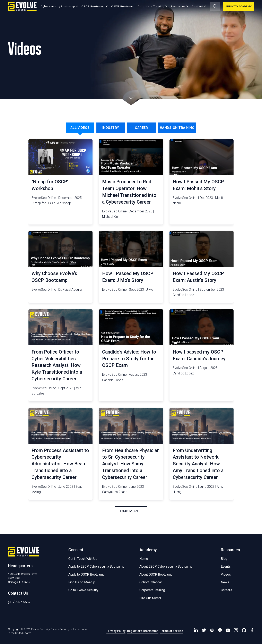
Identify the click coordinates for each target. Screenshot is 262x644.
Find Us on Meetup (82, 582)
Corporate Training (152, 590)
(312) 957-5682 (19, 602)
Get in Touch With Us (83, 559)
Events (226, 566)
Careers (226, 590)
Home (144, 559)
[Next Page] (131, 511)
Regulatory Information (143, 631)
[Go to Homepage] (22, 6)
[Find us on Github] (244, 631)
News (225, 582)
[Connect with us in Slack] (220, 631)
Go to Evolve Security (83, 590)
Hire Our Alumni (150, 598)
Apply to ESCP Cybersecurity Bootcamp (96, 566)
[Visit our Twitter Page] (204, 631)
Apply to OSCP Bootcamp (86, 574)
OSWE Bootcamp (123, 6)
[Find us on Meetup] (212, 631)
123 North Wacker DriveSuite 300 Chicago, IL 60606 (23, 578)
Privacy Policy (116, 631)
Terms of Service (172, 631)
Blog (224, 559)
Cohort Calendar (151, 582)
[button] (60, 6)
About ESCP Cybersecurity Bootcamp (166, 566)
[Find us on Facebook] (252, 631)
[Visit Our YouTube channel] (228, 631)
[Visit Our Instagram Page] (236, 631)
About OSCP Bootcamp (156, 574)
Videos (226, 574)
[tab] (80, 128)
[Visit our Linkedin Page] (196, 631)
